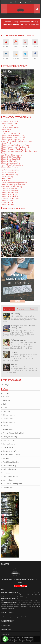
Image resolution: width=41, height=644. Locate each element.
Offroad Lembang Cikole (10, 193)
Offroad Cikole (6, 179)
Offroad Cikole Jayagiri (9, 195)
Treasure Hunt (8, 487)
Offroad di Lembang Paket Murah (13, 185)
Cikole (5, 408)
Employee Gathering (10, 437)
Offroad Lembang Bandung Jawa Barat (15, 145)
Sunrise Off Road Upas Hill (11, 133)
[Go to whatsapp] (5, 639)
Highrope (14, 352)
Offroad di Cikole (7, 201)
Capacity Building (9, 444)
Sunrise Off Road (7, 125)
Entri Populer (9, 309)
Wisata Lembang (7, 177)
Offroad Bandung (9, 422)
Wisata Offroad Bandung (10, 199)
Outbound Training (9, 469)
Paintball (14, 364)
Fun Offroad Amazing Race (12, 484)
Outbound (6, 411)
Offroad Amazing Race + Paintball (13, 137)
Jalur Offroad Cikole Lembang (12, 155)
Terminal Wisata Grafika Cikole (14, 433)
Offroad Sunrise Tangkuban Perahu (14, 139)
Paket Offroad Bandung (11, 462)
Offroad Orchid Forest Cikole (11, 157)
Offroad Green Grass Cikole (11, 159)
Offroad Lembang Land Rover (12, 163)
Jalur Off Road (6, 181)
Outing (5, 404)
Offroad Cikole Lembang (10, 197)
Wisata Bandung (7, 202)
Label (32, 309)
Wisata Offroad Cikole (9, 173)
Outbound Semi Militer (11, 477)
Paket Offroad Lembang (10, 175)
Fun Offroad (5, 131)
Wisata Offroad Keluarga (10, 191)
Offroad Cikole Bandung (9, 167)
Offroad (5, 426)
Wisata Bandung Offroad (11, 455)
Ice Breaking (15, 314)
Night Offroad (6, 143)
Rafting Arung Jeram (18, 340)
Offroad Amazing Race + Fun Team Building (17, 147)
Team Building (8, 448)
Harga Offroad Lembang (10, 169)
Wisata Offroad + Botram (10, 121)
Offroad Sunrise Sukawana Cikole (13, 135)
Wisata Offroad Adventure (10, 189)
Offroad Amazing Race (9, 123)
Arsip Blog (20, 309)
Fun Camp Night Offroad (10, 127)
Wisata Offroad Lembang (10, 171)
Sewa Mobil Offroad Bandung (11, 187)
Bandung (6, 397)
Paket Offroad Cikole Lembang (12, 165)
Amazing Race (8, 480)
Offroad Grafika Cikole (9, 161)
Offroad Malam (6, 129)
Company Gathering (10, 440)
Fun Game (6, 473)
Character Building (9, 466)
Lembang (6, 393)
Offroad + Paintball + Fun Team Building (15, 149)
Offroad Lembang (7, 204)
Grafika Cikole (8, 429)
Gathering (6, 400)
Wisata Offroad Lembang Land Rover (14, 183)
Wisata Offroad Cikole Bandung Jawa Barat (16, 141)
